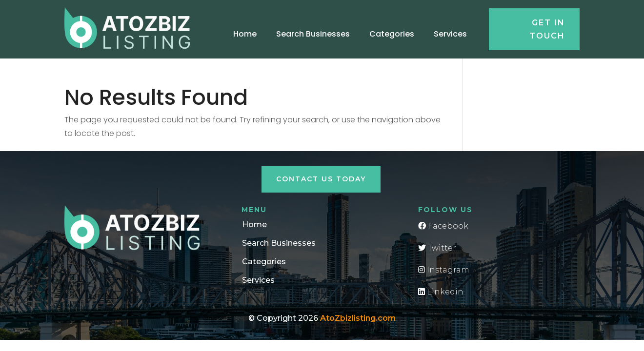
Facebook (443, 226)
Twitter (437, 248)
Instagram (444, 270)
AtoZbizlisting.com (358, 318)
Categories (392, 34)
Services (450, 34)
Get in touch (547, 29)
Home (245, 34)
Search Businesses (313, 34)
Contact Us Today (321, 179)
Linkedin (441, 292)
